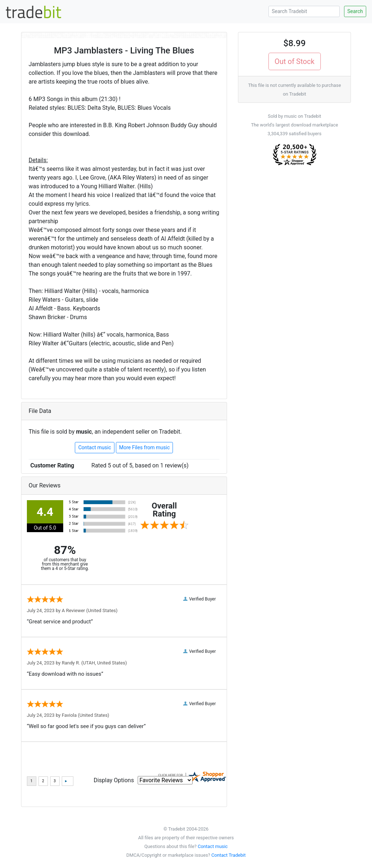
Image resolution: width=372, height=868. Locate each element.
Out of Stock (295, 61)
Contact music (94, 447)
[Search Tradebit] (304, 11)
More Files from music (145, 447)
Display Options (114, 780)
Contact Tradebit (229, 855)
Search (355, 11)
